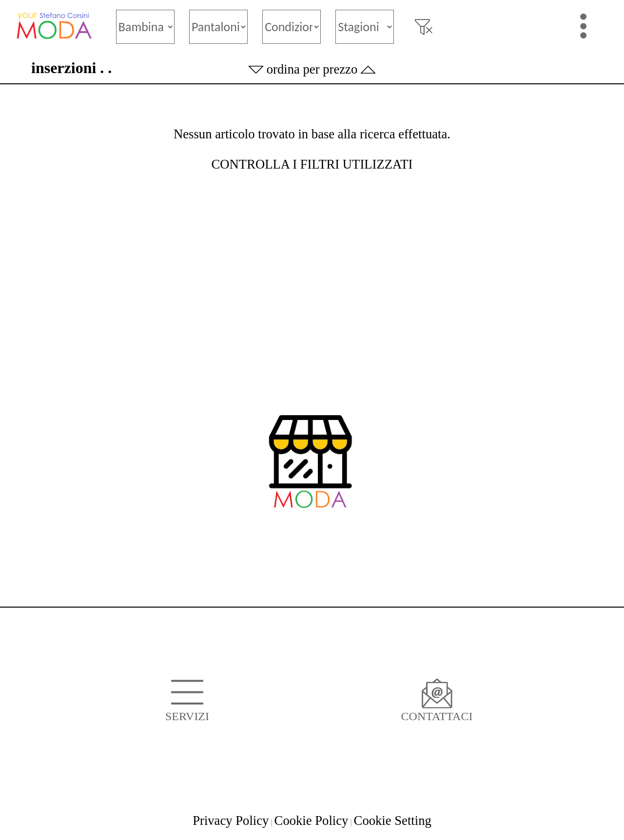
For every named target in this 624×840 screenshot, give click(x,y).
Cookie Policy (312, 821)
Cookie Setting (393, 821)
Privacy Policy (231, 821)
